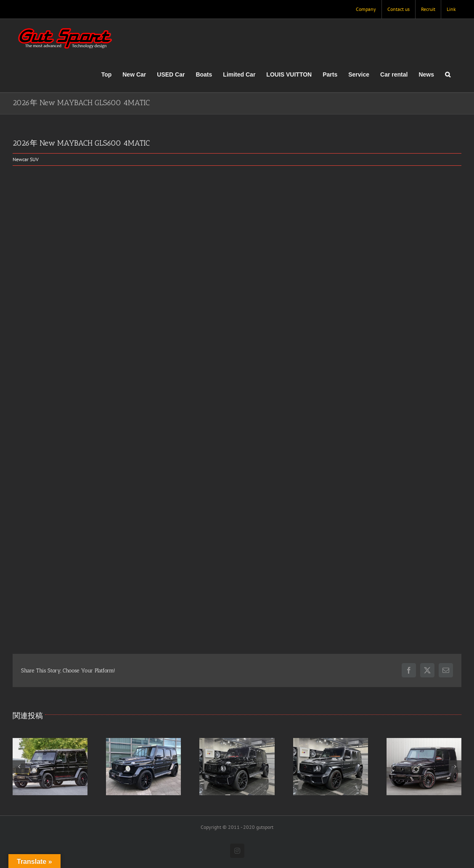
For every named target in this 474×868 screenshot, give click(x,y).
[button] (448, 74)
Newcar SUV (26, 159)
